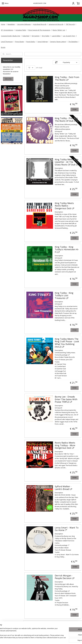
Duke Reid (26, 36)
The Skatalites (73, 42)
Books (3, 47)
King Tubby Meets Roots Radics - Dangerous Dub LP (64, 206)
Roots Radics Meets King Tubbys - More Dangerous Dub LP (65, 445)
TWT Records (70, 24)
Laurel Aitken (56, 36)
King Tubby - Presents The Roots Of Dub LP (66, 120)
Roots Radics (31, 42)
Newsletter (11, 24)
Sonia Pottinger (43, 42)
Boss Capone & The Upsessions (39, 30)
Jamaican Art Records (56, 24)
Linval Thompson (7, 42)
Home (3, 24)
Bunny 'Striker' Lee (59, 30)
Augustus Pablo (21, 30)
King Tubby (46, 36)
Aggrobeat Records (40, 24)
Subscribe (8, 79)
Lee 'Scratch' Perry (69, 36)
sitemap (51, 640)
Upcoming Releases (24, 24)
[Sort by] (66, 62)
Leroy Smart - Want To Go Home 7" (67, 529)
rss (56, 640)
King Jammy (36, 36)
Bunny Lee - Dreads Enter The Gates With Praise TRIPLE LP (66, 399)
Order (74, 109)
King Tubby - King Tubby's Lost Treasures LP (64, 296)
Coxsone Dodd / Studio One (11, 36)
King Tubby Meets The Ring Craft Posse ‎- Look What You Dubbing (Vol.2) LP (67, 343)
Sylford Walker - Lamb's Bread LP (63, 488)
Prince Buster (20, 42)
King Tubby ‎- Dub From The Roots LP (67, 79)
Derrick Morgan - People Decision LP (65, 577)
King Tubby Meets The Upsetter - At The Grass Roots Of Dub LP (67, 162)
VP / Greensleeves (7, 30)
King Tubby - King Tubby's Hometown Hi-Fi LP (67, 250)
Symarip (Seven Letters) (58, 42)
